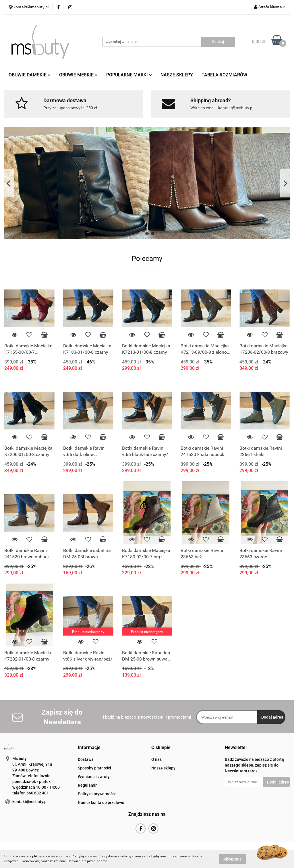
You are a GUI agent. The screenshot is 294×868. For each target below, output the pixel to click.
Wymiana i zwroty (94, 777)
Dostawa (86, 759)
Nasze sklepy (163, 768)
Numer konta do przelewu (101, 802)
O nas (156, 759)
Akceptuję (233, 859)
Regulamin (88, 785)
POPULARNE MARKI (129, 75)
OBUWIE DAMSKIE (30, 75)
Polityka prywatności (97, 794)
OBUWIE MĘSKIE (78, 75)
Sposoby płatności (94, 768)
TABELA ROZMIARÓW (224, 75)
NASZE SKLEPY (177, 75)
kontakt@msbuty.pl (30, 802)
